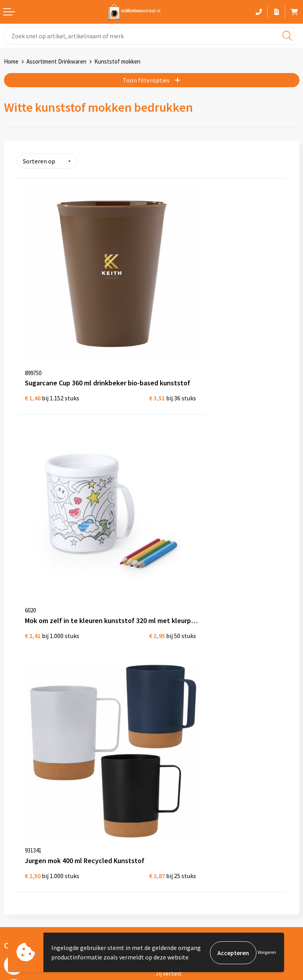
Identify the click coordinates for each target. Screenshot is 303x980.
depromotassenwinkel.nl (41, 849)
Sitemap (167, 650)
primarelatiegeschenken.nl (44, 886)
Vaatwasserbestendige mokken (198, 796)
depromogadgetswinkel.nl (43, 861)
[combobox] (151, 36)
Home (11, 61)
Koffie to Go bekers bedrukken (196, 770)
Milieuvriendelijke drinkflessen (196, 783)
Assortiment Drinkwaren (56, 61)
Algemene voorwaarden (36, 732)
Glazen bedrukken (180, 758)
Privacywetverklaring (33, 745)
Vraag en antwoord (181, 637)
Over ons (167, 612)
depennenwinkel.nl (33, 836)
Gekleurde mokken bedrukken (195, 745)
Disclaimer (18, 758)
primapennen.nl (29, 874)
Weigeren (267, 953)
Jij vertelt (169, 625)
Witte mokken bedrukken (190, 732)
